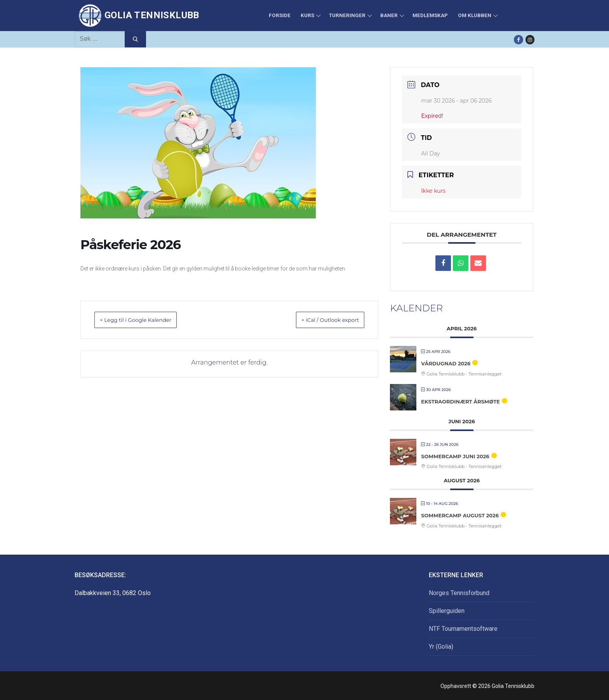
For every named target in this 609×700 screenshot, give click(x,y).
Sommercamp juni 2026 (455, 456)
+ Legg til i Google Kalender (146, 320)
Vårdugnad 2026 (446, 363)
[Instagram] (530, 39)
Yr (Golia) (441, 647)
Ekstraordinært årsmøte (460, 401)
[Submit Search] (135, 39)
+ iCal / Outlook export (321, 320)
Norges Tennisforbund (459, 593)
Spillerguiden (447, 611)
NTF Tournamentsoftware (463, 629)
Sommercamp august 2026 (460, 515)
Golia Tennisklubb (152, 15)
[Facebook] (518, 39)
